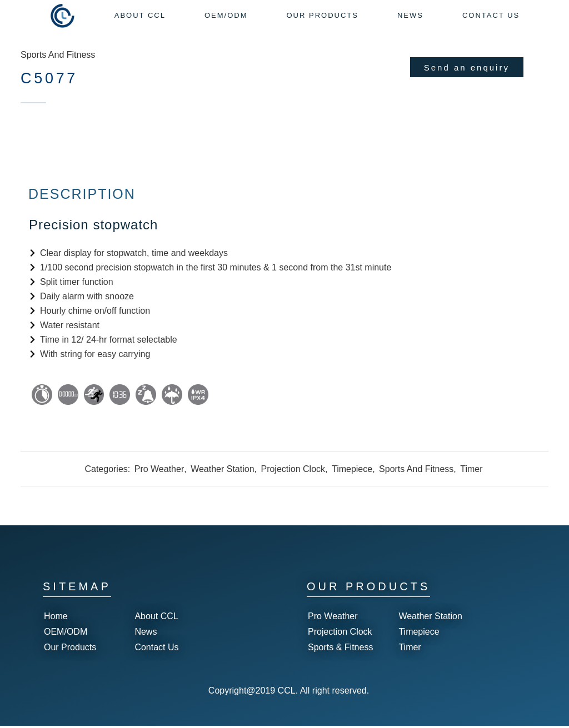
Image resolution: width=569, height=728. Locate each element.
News (146, 634)
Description (82, 204)
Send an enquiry (467, 67)
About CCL (156, 618)
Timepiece (352, 480)
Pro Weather (159, 480)
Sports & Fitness (340, 649)
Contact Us (156, 649)
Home (56, 618)
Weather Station (222, 480)
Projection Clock (293, 480)
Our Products (70, 649)
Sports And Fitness (58, 55)
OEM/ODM (66, 634)
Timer (471, 480)
